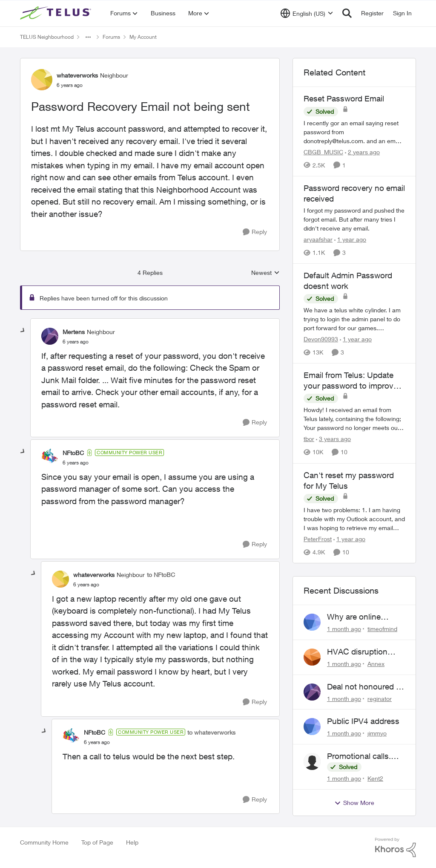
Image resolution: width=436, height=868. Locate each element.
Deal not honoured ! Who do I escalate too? (363, 687)
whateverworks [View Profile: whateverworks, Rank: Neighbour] (77, 75)
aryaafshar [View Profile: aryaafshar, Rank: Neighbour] (318, 239)
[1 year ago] (350, 239)
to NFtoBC (161, 575)
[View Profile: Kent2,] (312, 761)
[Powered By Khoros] (396, 848)
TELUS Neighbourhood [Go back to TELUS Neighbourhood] (47, 37)
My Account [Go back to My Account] (143, 37)
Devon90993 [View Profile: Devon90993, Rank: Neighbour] (321, 339)
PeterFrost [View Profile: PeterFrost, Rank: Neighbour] (318, 539)
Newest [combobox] (265, 273)
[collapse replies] (23, 331)
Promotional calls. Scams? (359, 756)
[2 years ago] (362, 152)
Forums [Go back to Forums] (111, 37)
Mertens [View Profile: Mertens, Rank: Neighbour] (74, 332)
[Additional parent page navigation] (88, 37)
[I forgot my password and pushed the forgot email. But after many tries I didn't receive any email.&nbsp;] (354, 219)
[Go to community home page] (57, 13)
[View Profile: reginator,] (312, 692)
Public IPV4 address (363, 721)
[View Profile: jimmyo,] (312, 727)
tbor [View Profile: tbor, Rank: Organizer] (309, 439)
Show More (354, 803)
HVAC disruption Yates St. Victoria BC (364, 652)
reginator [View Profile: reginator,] (380, 698)
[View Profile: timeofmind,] (312, 622)
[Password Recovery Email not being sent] (76, 342)
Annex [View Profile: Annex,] (376, 664)
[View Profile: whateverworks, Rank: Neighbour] (42, 80)
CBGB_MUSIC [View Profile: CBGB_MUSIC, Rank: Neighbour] (323, 152)
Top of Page (97, 842)
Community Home (44, 842)
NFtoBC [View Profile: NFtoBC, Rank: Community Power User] (73, 453)
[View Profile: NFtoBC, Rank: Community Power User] (50, 457)
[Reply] (255, 232)
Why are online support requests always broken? (358, 617)
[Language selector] (307, 13)
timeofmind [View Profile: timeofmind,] (382, 629)
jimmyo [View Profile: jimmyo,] (377, 733)
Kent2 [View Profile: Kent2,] (375, 778)
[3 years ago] (333, 439)
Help (132, 842)
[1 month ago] (344, 629)
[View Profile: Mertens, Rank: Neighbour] (50, 336)
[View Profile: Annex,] (312, 657)
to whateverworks (211, 732)
